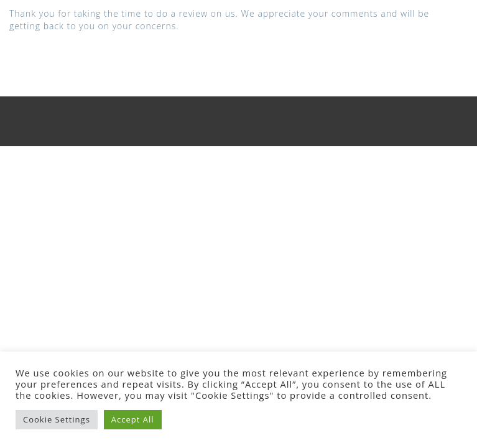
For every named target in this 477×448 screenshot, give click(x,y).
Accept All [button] (133, 419)
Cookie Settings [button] (57, 419)
